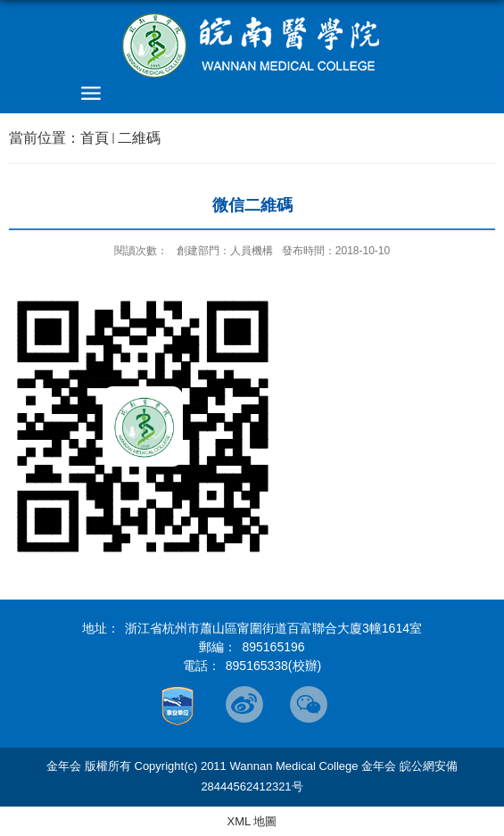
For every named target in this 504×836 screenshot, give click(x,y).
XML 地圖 (252, 821)
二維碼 (139, 138)
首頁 (95, 138)
